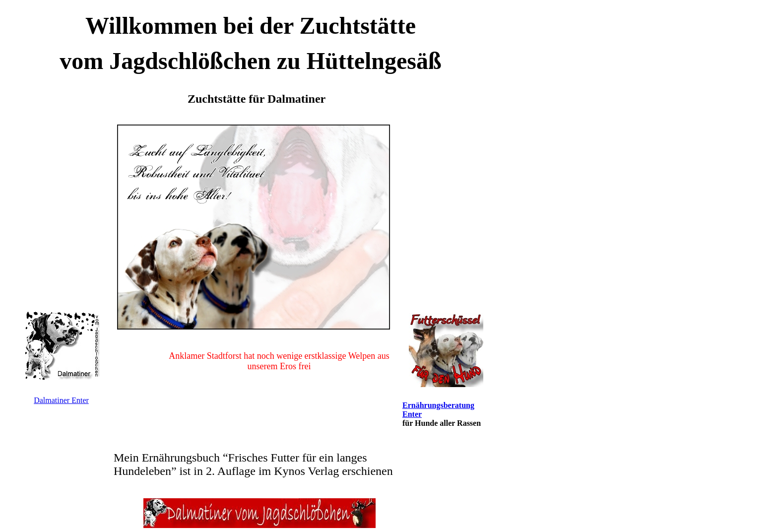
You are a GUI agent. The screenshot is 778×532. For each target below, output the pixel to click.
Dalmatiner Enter (61, 400)
